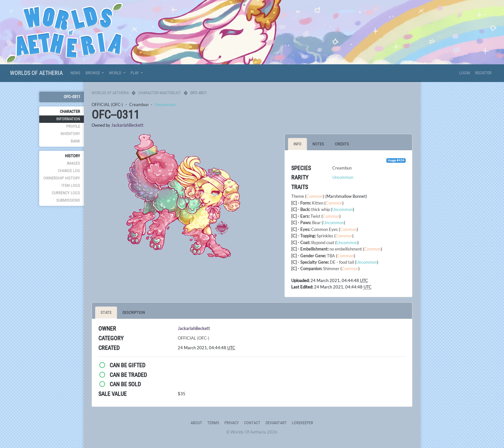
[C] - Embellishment (309, 249)
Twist (315, 216)
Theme (298, 196)
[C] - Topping (303, 236)
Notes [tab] (318, 144)
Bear (316, 223)
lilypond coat (323, 242)
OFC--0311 (72, 97)
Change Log (69, 171)
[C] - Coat (300, 242)
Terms (213, 423)
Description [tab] (134, 312)
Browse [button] (93, 73)
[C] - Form (301, 203)
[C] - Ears (300, 216)
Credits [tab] (342, 144)
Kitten (318, 203)
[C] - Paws (301, 223)
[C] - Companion (306, 269)
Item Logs (71, 185)
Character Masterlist (160, 93)
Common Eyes (324, 229)
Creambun (139, 105)
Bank (75, 141)
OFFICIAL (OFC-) (107, 105)
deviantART (276, 423)
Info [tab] (297, 144)
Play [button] (135, 73)
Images (73, 163)
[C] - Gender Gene (308, 256)
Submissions (68, 200)
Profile (73, 126)
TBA (331, 256)
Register (483, 73)
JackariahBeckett (127, 125)
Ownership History (62, 178)
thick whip (320, 209)
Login (465, 73)
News (75, 73)
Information (68, 119)
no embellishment (346, 249)
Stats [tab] (106, 312)
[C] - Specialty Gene (310, 262)
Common (315, 196)
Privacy (232, 423)
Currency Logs (66, 193)
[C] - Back (300, 209)
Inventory (70, 134)
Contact (252, 423)
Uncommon (165, 105)
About (196, 423)
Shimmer (331, 269)
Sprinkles (325, 236)
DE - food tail (342, 262)
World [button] (116, 73)
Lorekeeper (302, 423)
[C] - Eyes (300, 229)
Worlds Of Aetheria (36, 73)
